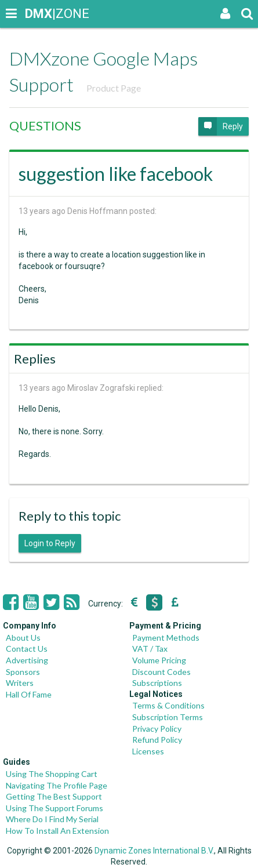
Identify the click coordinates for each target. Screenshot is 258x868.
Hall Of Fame (29, 694)
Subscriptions (157, 683)
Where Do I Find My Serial (52, 819)
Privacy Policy (157, 729)
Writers (20, 683)
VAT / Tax (150, 649)
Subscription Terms (168, 717)
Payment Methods (166, 638)
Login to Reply (50, 543)
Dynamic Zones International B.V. (154, 851)
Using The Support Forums (54, 808)
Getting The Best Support (54, 796)
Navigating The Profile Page (57, 785)
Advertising (27, 660)
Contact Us (27, 649)
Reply (221, 126)
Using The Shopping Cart (52, 774)
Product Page (114, 88)
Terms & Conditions (168, 705)
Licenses (148, 751)
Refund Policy (157, 740)
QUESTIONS (45, 126)
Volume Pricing (159, 660)
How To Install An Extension (57, 831)
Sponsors (23, 672)
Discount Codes (161, 672)
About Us (23, 638)
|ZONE (36, 14)
